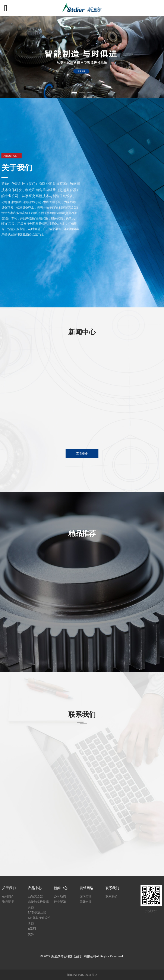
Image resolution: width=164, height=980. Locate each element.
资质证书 (8, 902)
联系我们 (111, 896)
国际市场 (86, 902)
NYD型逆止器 (37, 912)
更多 (31, 934)
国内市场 (86, 896)
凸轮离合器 (35, 896)
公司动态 (60, 896)
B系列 (32, 929)
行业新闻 (60, 902)
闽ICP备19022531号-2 (82, 975)
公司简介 (8, 896)
